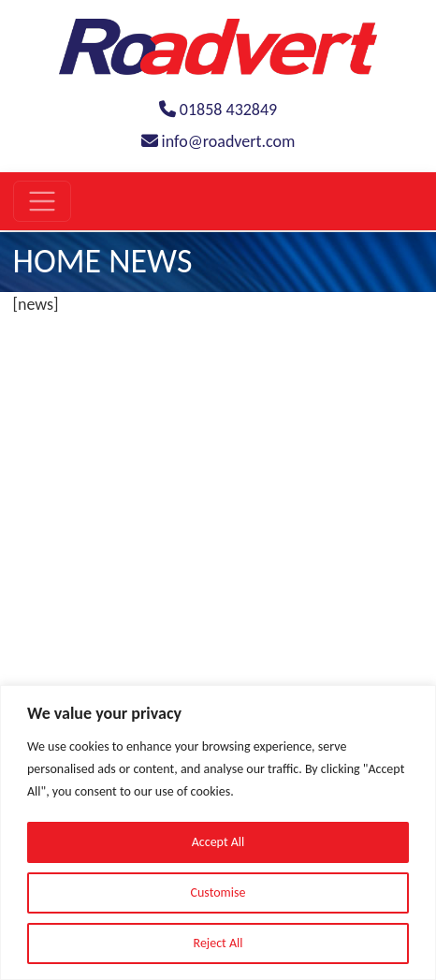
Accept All (218, 842)
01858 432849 (218, 110)
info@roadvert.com (218, 141)
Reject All (218, 943)
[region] (218, 833)
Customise (218, 892)
